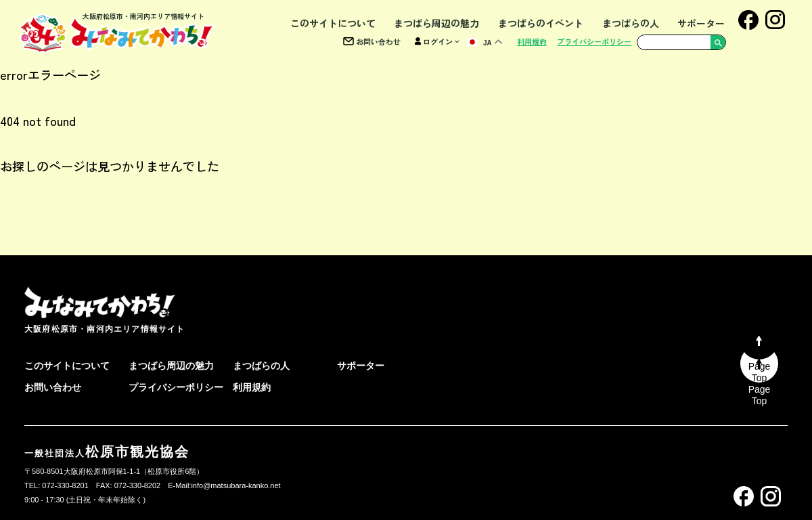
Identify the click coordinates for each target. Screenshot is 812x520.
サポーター (701, 23)
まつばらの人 (631, 23)
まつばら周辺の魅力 (436, 23)
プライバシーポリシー (594, 41)
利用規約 (532, 41)
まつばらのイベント (541, 23)
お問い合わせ (372, 41)
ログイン (437, 41)
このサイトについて (333, 23)
